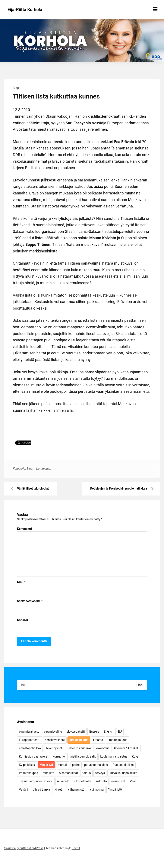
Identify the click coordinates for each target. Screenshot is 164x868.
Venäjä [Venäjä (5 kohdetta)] (23, 790)
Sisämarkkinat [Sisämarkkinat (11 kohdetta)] (68, 773)
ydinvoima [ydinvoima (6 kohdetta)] (97, 790)
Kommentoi (44, 469)
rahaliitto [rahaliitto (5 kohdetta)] (49, 773)
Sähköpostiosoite (30, 601)
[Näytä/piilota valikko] (155, 9)
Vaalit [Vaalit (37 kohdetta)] (134, 781)
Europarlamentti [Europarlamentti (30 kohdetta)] (30, 740)
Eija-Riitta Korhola (25, 10)
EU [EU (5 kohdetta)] (120, 732)
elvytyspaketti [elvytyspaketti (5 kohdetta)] (76, 732)
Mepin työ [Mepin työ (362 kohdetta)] (46, 765)
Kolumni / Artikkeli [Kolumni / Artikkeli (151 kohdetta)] (126, 748)
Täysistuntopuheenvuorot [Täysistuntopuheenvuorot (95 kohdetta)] (36, 781)
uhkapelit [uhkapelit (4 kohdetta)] (63, 781)
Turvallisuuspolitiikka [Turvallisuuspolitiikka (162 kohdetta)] (123, 773)
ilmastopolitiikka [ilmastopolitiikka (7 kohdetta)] (30, 748)
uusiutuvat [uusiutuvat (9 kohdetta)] (118, 781)
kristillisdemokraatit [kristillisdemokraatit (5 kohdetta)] (83, 756)
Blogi (16, 88)
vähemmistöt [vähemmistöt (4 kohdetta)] (77, 790)
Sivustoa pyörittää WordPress (24, 848)
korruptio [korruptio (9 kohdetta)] (59, 756)
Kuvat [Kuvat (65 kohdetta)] (136, 756)
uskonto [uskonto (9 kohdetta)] (101, 781)
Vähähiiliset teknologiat (33, 488)
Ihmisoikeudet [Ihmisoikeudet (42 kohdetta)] (79, 740)
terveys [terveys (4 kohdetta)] (100, 773)
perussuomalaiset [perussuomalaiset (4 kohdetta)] (96, 765)
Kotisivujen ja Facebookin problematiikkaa (119, 488)
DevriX (76, 848)
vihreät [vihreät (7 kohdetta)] (59, 790)
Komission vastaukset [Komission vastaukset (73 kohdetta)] (34, 756)
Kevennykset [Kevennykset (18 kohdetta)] (54, 748)
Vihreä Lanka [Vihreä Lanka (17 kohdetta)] (41, 790)
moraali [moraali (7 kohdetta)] (62, 765)
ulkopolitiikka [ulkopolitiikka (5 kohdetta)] (83, 781)
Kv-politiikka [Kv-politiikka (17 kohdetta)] (27, 765)
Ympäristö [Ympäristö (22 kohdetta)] (115, 790)
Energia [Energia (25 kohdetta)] (94, 732)
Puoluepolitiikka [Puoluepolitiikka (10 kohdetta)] (123, 765)
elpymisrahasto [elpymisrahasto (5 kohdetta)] (29, 732)
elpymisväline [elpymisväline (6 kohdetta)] (53, 732)
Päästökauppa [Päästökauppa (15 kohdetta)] (29, 773)
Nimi (21, 582)
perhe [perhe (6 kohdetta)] (76, 765)
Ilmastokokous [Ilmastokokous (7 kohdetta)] (117, 740)
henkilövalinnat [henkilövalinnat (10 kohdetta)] (55, 740)
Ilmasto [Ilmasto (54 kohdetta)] (98, 740)
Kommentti (24, 529)
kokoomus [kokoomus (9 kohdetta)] (102, 748)
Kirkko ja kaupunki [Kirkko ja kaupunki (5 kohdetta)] (79, 748)
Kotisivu (23, 620)
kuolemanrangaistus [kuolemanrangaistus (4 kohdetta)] (114, 756)
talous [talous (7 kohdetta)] (87, 773)
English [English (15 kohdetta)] (109, 732)
